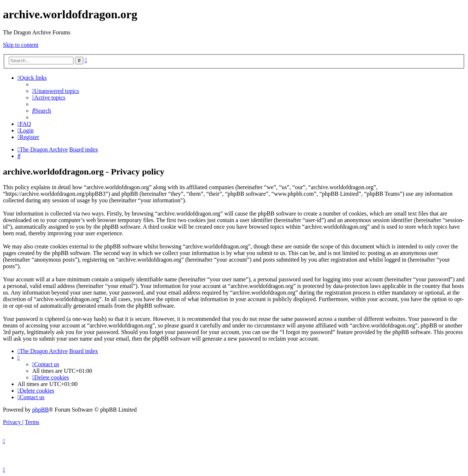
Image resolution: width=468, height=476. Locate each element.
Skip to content (21, 45)
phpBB (40, 410)
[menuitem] (56, 91)
